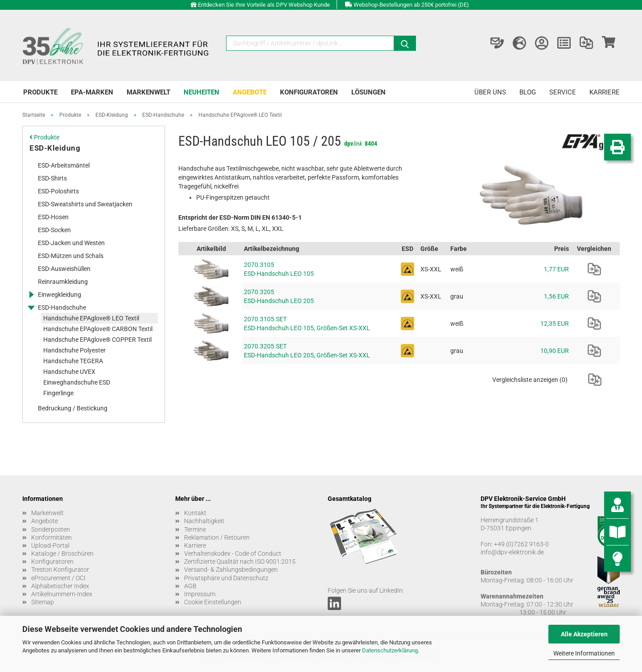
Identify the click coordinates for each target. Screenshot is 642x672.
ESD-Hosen (53, 217)
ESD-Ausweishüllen (64, 269)
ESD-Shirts (52, 178)
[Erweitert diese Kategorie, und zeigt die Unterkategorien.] (31, 295)
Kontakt (195, 513)
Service (563, 92)
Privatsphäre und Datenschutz (226, 578)
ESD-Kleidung (55, 148)
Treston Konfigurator (60, 570)
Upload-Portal (50, 545)
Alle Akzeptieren (584, 634)
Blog (528, 92)
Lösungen (368, 92)
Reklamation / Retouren (217, 537)
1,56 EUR (556, 296)
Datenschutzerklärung (390, 650)
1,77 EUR (556, 269)
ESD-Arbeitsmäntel (64, 165)
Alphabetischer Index (60, 586)
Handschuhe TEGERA (73, 361)
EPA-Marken (92, 92)
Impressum (200, 594)
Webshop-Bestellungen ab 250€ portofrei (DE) (411, 5)
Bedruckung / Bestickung (73, 408)
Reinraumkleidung (63, 282)
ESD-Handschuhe (62, 307)
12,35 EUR (555, 324)
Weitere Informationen (584, 653)
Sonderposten (51, 529)
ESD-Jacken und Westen (71, 243)
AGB (190, 586)
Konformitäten (51, 537)
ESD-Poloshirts (58, 191)
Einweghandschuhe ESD (77, 382)
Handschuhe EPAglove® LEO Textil (91, 318)
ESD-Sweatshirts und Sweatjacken (85, 204)
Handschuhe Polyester (74, 350)
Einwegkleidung (60, 295)
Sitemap (43, 602)
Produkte (40, 92)
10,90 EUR (555, 351)
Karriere (605, 92)
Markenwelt (148, 92)
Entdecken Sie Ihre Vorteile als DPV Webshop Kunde (264, 5)
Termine (195, 529)
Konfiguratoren (309, 92)
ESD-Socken (54, 230)
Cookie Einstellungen (213, 602)
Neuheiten (202, 92)
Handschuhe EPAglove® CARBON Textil (98, 329)
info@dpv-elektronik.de (512, 552)
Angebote (250, 92)
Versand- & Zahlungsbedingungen (231, 570)
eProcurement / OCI (58, 578)
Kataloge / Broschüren (62, 553)
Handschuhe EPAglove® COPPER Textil (97, 340)
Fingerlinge (58, 393)
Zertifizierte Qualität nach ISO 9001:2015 (240, 561)
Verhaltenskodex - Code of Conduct (233, 553)
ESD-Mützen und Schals (71, 256)
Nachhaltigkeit (204, 521)
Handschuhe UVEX (69, 372)
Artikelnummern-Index (62, 594)
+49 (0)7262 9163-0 (521, 544)
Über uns (490, 92)
